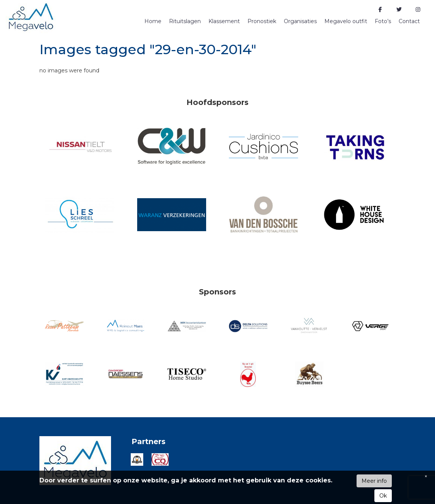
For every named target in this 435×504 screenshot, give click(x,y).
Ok (383, 496)
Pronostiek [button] (262, 21)
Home (153, 21)
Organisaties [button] (300, 21)
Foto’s (383, 21)
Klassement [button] (224, 21)
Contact (409, 21)
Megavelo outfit (346, 21)
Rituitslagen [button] (185, 21)
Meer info (374, 481)
